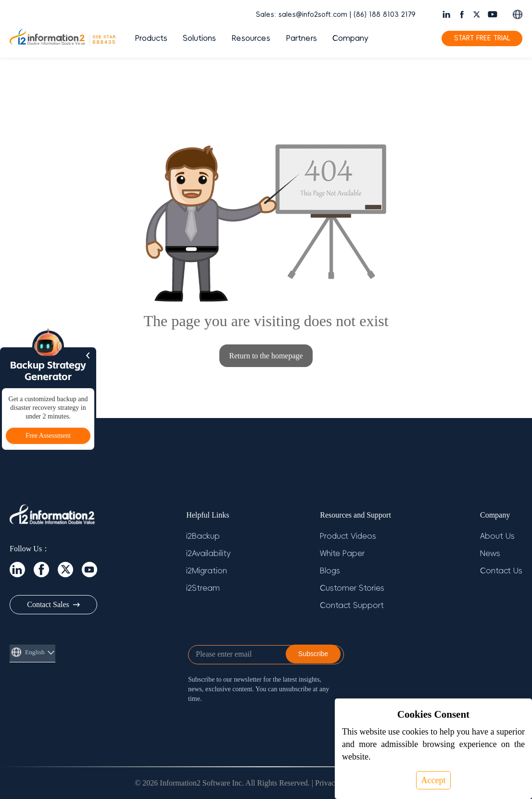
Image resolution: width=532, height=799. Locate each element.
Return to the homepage (266, 356)
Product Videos (348, 536)
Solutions (199, 38)
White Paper (342, 554)
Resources (251, 38)
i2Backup (203, 536)
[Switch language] (518, 14)
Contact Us (501, 571)
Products (151, 38)
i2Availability (209, 554)
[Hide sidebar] (88, 355)
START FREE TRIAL (482, 38)
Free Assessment (48, 436)
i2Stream (203, 588)
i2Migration (207, 571)
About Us (497, 536)
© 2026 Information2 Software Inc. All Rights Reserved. (222, 783)
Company (350, 38)
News (490, 554)
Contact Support (352, 606)
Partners (301, 38)
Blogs (330, 571)
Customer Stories (352, 588)
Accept (434, 780)
